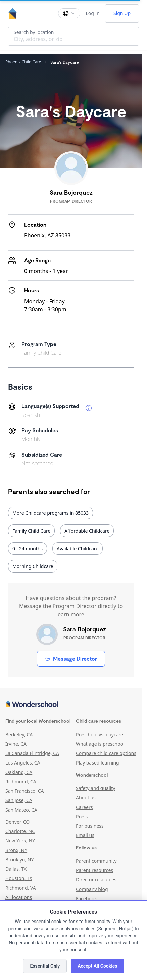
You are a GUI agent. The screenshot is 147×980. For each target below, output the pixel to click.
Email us (85, 835)
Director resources (96, 880)
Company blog (92, 889)
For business (90, 826)
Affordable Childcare (87, 531)
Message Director (71, 658)
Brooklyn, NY (19, 859)
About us (86, 798)
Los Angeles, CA (23, 763)
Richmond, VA (21, 888)
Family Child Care (31, 531)
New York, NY (20, 841)
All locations (19, 897)
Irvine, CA (16, 744)
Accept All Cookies (97, 966)
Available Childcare (78, 548)
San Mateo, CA (21, 810)
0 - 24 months (28, 548)
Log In (92, 13)
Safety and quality (95, 788)
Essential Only (45, 966)
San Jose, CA (19, 800)
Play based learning (97, 763)
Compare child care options (106, 753)
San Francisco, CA (25, 791)
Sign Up (122, 13)
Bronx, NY (16, 850)
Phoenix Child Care (23, 62)
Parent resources (94, 870)
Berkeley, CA (19, 734)
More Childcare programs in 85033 (51, 513)
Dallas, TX (16, 869)
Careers (84, 807)
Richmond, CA (21, 781)
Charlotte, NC (20, 831)
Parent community (96, 861)
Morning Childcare (33, 566)
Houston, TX (19, 878)
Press (82, 816)
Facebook (86, 898)
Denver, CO (17, 822)
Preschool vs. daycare (100, 734)
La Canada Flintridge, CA (32, 753)
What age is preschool (100, 744)
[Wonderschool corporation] (71, 704)
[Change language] (69, 13)
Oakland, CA (19, 772)
